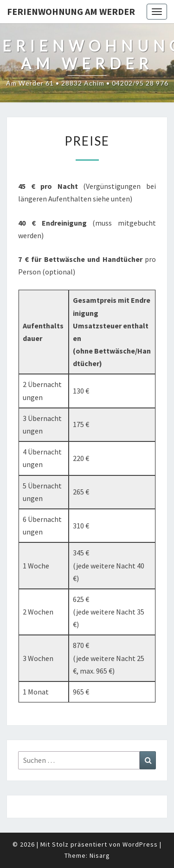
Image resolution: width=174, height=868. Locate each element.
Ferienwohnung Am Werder (71, 11)
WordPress (140, 844)
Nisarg (100, 855)
